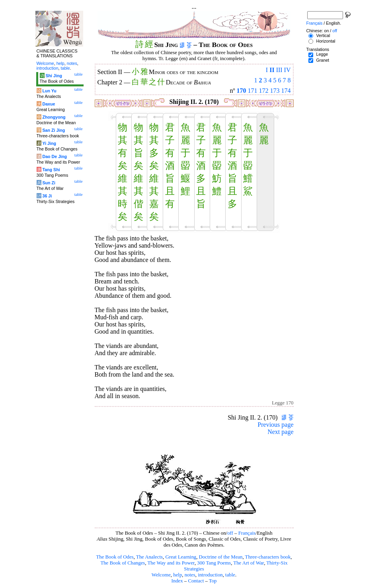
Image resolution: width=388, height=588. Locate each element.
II (272, 70)
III (279, 70)
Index (177, 581)
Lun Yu (49, 91)
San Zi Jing (54, 130)
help (177, 575)
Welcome (161, 575)
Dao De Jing (55, 156)
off (230, 533)
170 (242, 91)
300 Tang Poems (214, 563)
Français (247, 533)
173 (275, 91)
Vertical (323, 35)
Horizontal (326, 41)
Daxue (49, 104)
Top (213, 581)
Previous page (275, 425)
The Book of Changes (123, 563)
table (230, 575)
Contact (196, 581)
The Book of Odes (115, 557)
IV (288, 70)
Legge (322, 54)
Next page (280, 432)
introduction (210, 575)
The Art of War (249, 563)
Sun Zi (49, 183)
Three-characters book (268, 557)
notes (190, 575)
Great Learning (181, 557)
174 (286, 91)
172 (264, 91)
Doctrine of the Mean (221, 557)
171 (253, 91)
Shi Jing (54, 76)
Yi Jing (49, 143)
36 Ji (47, 196)
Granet (323, 60)
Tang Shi (51, 170)
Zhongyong (54, 117)
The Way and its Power (171, 563)
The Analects (149, 557)
